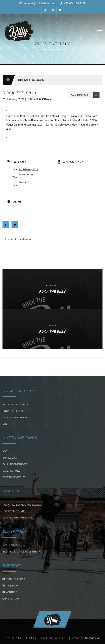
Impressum (10, 458)
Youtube (10, 592)
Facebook (10, 586)
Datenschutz (11, 471)
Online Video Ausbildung (19, 518)
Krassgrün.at (92, 638)
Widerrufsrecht (14, 477)
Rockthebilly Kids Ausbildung (22, 505)
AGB (5, 451)
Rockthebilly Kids (14, 411)
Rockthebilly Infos (15, 404)
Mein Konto (10, 545)
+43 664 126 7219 (75, 3)
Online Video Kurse (15, 417)
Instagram (11, 599)
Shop (6, 424)
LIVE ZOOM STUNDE (14, 511)
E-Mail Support (14, 579)
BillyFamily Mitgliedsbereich (21, 552)
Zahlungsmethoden (15, 464)
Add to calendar (21, 239)
